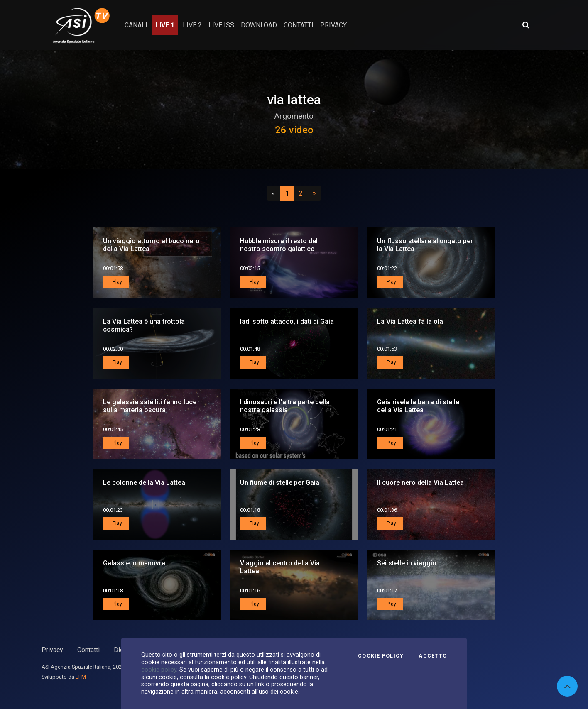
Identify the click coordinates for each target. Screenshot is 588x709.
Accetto (433, 656)
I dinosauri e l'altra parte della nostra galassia (285, 406)
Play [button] (117, 282)
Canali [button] (136, 25)
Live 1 (165, 25)
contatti (299, 25)
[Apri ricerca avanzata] (526, 25)
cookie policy (159, 670)
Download (259, 25)
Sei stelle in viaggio (407, 563)
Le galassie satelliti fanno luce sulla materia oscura (150, 406)
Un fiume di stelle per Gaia (280, 483)
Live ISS (221, 25)
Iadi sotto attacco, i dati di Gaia (287, 321)
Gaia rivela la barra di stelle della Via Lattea (418, 406)
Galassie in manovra (134, 563)
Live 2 (192, 25)
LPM (81, 677)
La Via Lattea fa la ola (410, 321)
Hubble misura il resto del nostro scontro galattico (279, 245)
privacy (333, 25)
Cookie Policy (381, 656)
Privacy (52, 650)
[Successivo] (314, 193)
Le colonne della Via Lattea (144, 483)
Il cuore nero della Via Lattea (420, 483)
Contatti (88, 650)
